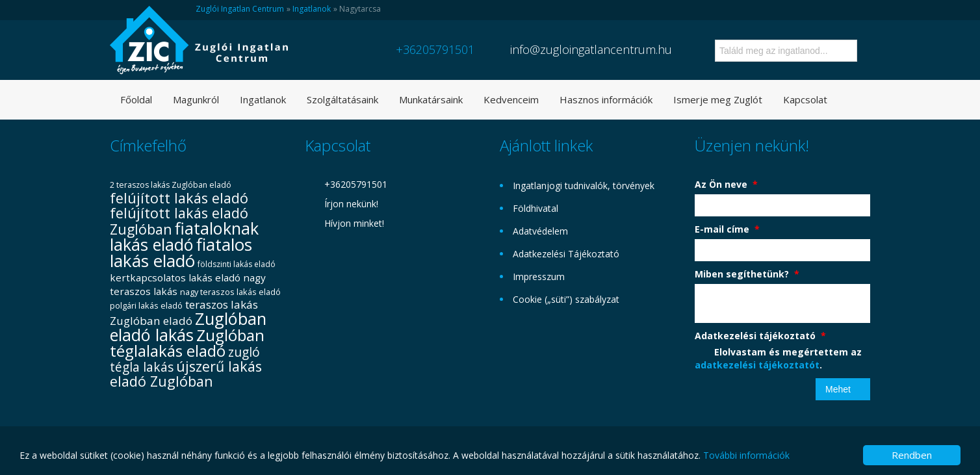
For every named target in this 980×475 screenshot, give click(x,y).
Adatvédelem (540, 231)
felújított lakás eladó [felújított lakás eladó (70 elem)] (179, 198)
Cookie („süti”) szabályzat (566, 299)
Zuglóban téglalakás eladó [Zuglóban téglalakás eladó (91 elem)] (187, 343)
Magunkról (196, 99)
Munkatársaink (431, 99)
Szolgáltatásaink (342, 99)
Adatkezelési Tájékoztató (566, 254)
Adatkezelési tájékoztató (760, 336)
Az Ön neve (726, 184)
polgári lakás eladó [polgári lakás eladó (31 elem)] (146, 305)
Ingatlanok (312, 9)
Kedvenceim (511, 99)
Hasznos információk (606, 99)
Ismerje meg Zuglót (718, 99)
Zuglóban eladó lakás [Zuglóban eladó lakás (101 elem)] (188, 327)
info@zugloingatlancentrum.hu (591, 49)
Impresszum (539, 276)
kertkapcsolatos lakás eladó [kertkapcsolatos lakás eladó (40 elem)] (175, 277)
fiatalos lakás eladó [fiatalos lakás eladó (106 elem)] (181, 252)
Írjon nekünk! (351, 204)
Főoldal (136, 99)
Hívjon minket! (354, 223)
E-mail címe (727, 229)
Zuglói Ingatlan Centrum (240, 9)
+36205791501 (435, 49)
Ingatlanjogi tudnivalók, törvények (584, 186)
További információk (746, 455)
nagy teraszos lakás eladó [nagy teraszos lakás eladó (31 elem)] (230, 292)
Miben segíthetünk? (747, 274)
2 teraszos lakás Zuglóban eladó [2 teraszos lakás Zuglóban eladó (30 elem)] (171, 185)
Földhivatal (535, 208)
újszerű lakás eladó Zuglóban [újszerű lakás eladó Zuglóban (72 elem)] (186, 374)
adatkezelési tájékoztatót (757, 365)
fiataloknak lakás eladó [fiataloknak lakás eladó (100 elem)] (184, 236)
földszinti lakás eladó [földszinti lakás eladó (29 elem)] (237, 264)
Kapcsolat (805, 99)
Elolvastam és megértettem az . (778, 358)
